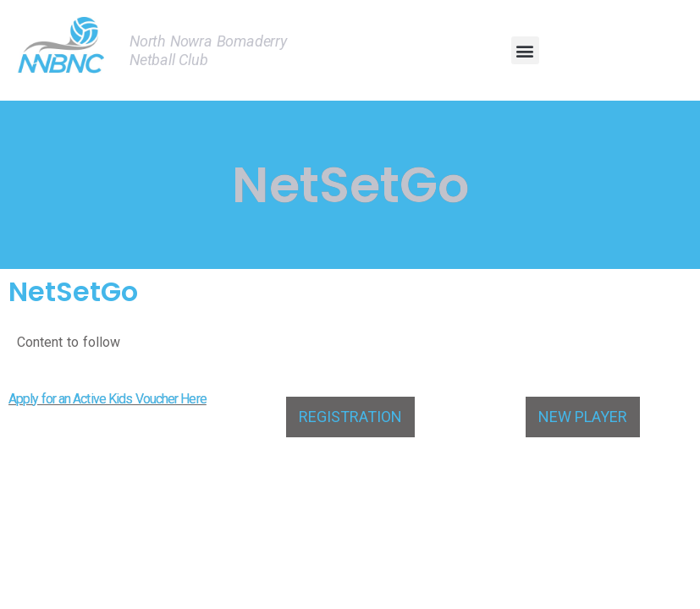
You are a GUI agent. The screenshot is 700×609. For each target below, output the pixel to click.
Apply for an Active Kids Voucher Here (107, 399)
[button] (525, 50)
